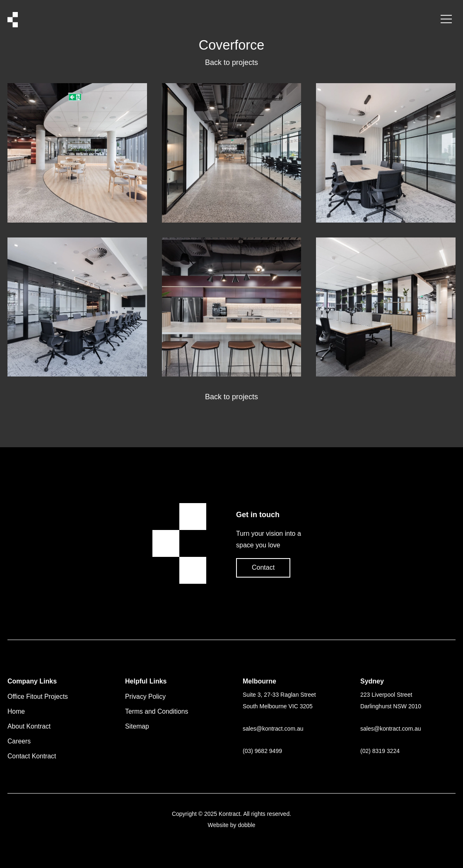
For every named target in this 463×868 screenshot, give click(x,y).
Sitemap (137, 726)
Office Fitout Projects (38, 697)
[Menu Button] (446, 20)
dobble (246, 825)
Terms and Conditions (157, 711)
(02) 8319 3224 (380, 751)
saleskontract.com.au (273, 729)
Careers (19, 741)
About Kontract (29, 726)
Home (16, 711)
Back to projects (231, 62)
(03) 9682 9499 (262, 751)
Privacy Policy (145, 697)
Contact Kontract (32, 756)
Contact (263, 567)
